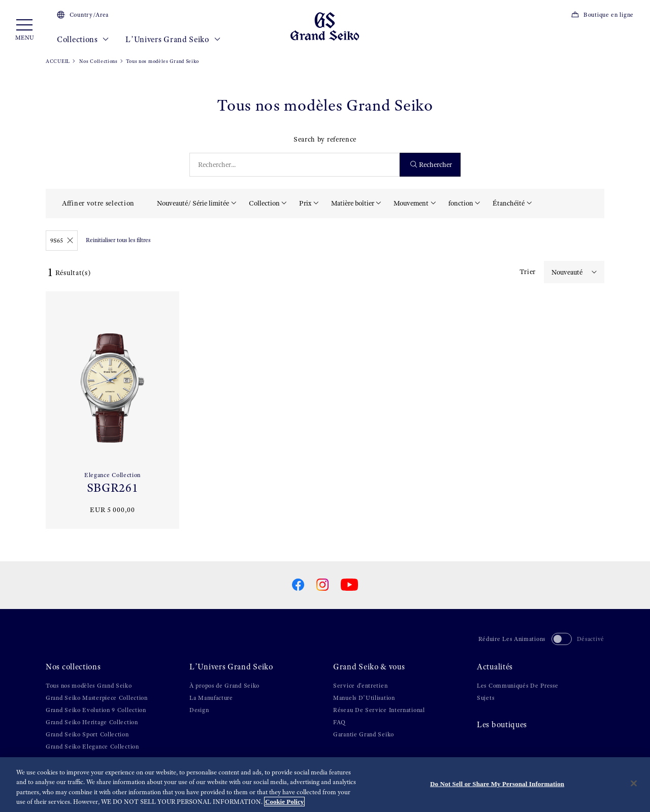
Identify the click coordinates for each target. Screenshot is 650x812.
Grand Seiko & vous (369, 667)
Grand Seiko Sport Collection (87, 734)
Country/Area (83, 15)
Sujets (485, 698)
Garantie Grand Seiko (364, 734)
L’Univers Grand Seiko (173, 40)
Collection (264, 203)
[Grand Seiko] (325, 26)
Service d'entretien (360, 686)
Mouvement (411, 203)
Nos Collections (98, 61)
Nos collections (73, 667)
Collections (83, 40)
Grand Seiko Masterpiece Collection (97, 698)
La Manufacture (211, 698)
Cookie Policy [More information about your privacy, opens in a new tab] (284, 802)
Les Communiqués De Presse (518, 686)
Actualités (495, 667)
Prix (305, 203)
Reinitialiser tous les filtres (118, 240)
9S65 (62, 241)
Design (199, 710)
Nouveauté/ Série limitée (193, 203)
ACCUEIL (58, 61)
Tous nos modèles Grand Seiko (89, 686)
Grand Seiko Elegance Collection (92, 747)
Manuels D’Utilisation (364, 698)
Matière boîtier (353, 203)
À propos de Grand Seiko (224, 686)
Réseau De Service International (379, 710)
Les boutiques (502, 725)
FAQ (339, 722)
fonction (461, 203)
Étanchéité (509, 203)
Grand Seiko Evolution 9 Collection (96, 710)
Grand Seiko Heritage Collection (92, 722)
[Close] (634, 784)
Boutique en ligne (602, 15)
